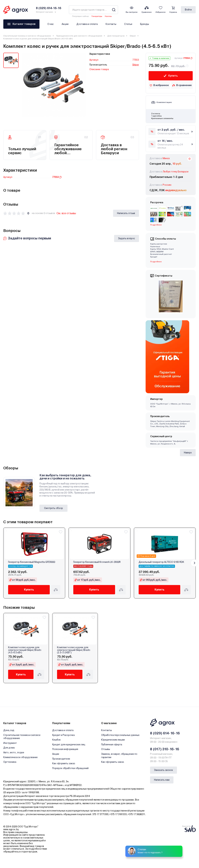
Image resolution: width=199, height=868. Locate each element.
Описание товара (99, 69)
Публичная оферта (112, 744)
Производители (61, 759)
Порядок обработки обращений (70, 768)
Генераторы (97, 16)
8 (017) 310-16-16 (165, 749)
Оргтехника (10, 762)
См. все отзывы (66, 213)
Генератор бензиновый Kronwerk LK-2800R (97, 562)
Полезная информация (65, 749)
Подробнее (156, 225)
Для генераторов (116, 36)
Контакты (111, 24)
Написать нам (162, 780)
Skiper (133, 36)
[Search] (114, 10)
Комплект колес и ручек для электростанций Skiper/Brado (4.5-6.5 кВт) (25, 650)
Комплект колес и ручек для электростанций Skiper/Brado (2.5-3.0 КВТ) (74, 650)
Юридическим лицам (113, 740)
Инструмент (10, 743)
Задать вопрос (127, 238)
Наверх (188, 453)
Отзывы (106, 749)
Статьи (128, 24)
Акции (65, 24)
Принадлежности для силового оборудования (79, 36)
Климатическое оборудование (20, 757)
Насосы (108, 16)
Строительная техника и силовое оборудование (27, 36)
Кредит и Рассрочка (63, 735)
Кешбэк (56, 740)
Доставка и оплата (87, 24)
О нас (51, 24)
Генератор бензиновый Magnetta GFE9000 (32, 562)
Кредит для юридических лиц (69, 744)
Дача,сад (9, 730)
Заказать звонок (164, 770)
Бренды (145, 24)
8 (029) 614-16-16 (165, 733)
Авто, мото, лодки (14, 752)
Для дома (9, 748)
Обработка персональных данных (120, 735)
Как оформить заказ (64, 763)
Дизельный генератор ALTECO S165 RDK (161, 562)
